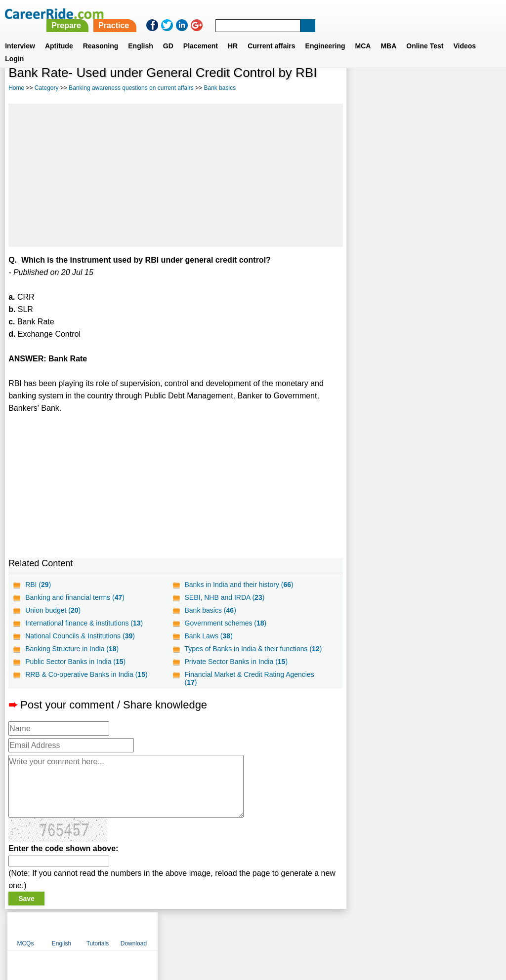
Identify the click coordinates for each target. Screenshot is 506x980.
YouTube (323, 929)
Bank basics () (210, 610)
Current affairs (271, 34)
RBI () (38, 585)
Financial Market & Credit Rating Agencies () (249, 678)
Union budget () (53, 610)
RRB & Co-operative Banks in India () (86, 674)
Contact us (203, 929)
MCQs (366, 89)
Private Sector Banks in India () (236, 662)
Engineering (325, 34)
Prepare (252, 14)
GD (168, 34)
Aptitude (59, 34)
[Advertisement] (175, 175)
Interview (20, 34)
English (141, 34)
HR (233, 34)
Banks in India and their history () (239, 585)
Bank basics (220, 88)
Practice (299, 14)
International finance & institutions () (84, 623)
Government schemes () (225, 623)
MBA (388, 34)
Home (16, 88)
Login (14, 47)
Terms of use (249, 929)
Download (475, 89)
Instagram (361, 929)
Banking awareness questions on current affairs (131, 88)
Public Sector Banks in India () (75, 662)
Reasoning (101, 34)
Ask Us (289, 929)
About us (163, 929)
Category (47, 88)
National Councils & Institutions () (80, 636)
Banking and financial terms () (75, 597)
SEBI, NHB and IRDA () (224, 597)
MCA (363, 34)
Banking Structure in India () (72, 649)
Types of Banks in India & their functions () (253, 649)
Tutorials (439, 89)
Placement (201, 34)
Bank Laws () (208, 636)
